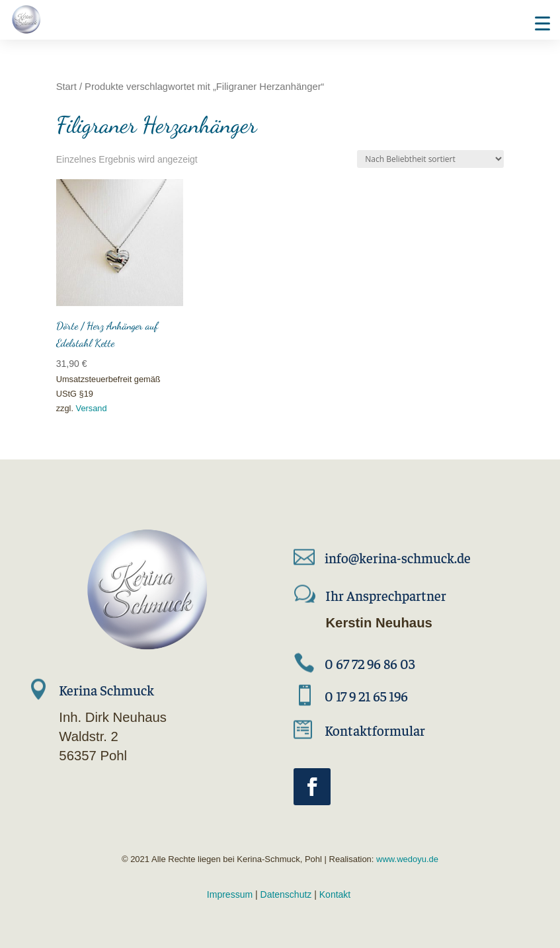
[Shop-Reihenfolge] (430, 159)
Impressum (230, 894)
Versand (92, 408)
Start (66, 87)
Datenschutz (286, 894)
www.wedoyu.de (406, 859)
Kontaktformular (375, 730)
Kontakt (335, 894)
